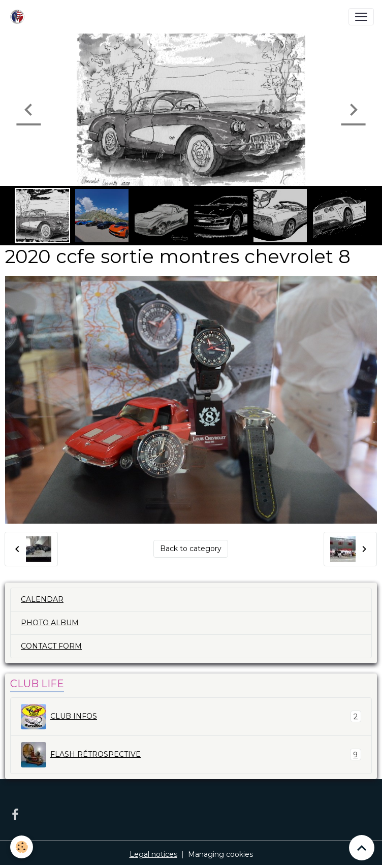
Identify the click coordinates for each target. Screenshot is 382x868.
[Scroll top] (362, 848)
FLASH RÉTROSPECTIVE (191, 755)
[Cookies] (22, 847)
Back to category (191, 549)
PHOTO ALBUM (50, 623)
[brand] (19, 17)
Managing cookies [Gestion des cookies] (220, 854)
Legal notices (153, 854)
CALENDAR (42, 599)
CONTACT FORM (51, 646)
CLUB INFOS (191, 717)
